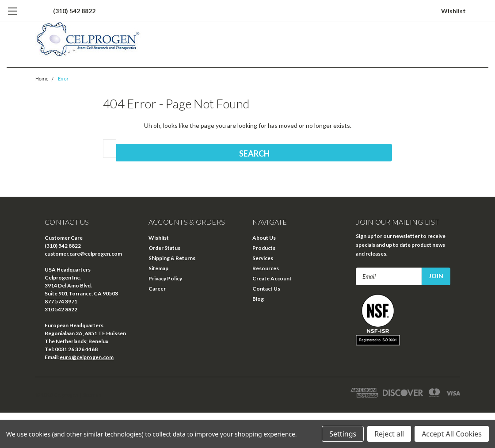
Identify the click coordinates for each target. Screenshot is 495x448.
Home (42, 79)
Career (157, 289)
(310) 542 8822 (74, 11)
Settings (343, 434)
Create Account (272, 278)
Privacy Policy (165, 278)
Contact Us (266, 289)
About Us (264, 238)
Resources (266, 268)
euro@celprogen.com (87, 357)
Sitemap (158, 268)
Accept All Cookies (452, 434)
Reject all (389, 434)
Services (263, 258)
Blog (258, 299)
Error (63, 79)
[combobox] (110, 149)
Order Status (164, 248)
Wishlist (453, 11)
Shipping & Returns (172, 258)
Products (264, 248)
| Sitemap (90, 395)
